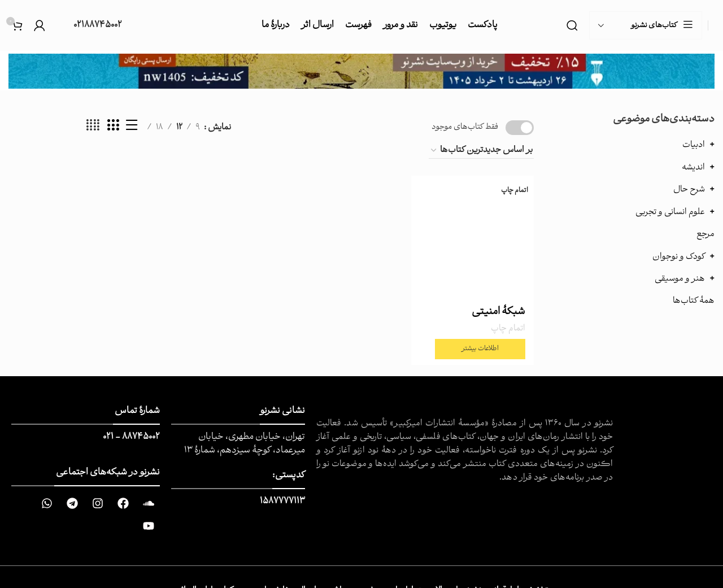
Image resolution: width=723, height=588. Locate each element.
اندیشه (693, 167)
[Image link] (361, 71)
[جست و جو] (572, 25)
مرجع (705, 234)
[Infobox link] (89, 26)
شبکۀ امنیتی (498, 312)
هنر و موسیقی (680, 279)
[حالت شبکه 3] (113, 128)
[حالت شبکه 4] (93, 128)
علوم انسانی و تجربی (670, 212)
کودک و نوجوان (679, 257)
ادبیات (694, 145)
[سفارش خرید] (481, 151)
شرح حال (689, 190)
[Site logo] (714, 26)
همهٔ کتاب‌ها (694, 301)
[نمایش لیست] (132, 128)
